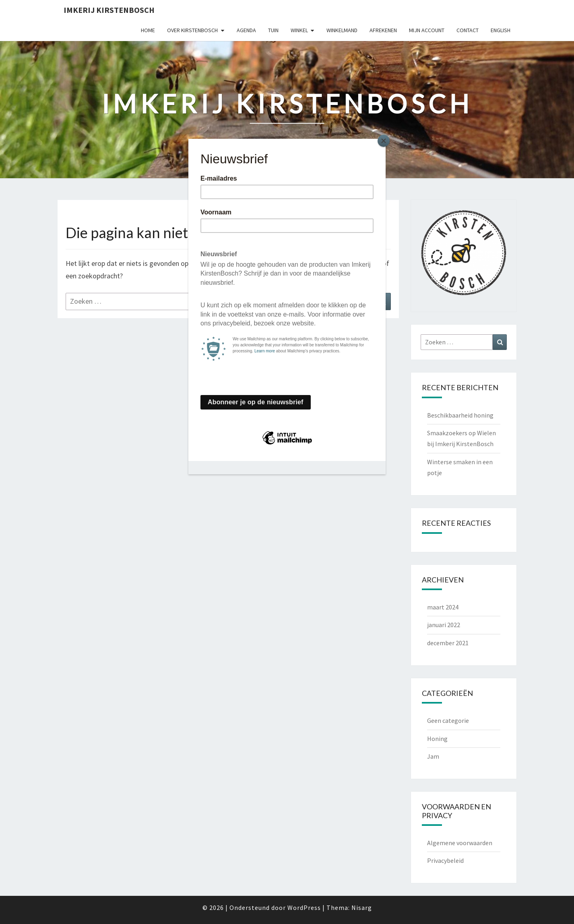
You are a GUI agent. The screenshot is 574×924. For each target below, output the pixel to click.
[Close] (384, 141)
